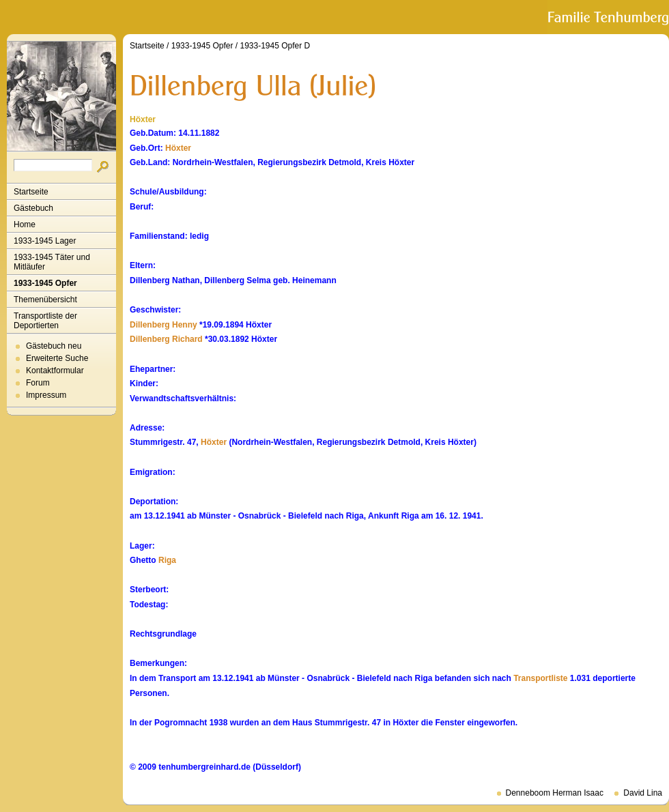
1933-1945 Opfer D (275, 46)
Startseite (31, 192)
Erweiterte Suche (57, 358)
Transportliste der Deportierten (45, 321)
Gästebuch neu (54, 346)
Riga (167, 560)
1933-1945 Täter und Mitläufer (52, 262)
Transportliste (540, 678)
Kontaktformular (55, 371)
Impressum (46, 395)
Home (25, 224)
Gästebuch (33, 208)
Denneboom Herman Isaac (555, 793)
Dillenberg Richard (166, 339)
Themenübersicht (45, 300)
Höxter (178, 148)
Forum (38, 383)
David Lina (643, 793)
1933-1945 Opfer (45, 283)
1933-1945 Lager (45, 241)
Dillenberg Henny (163, 325)
